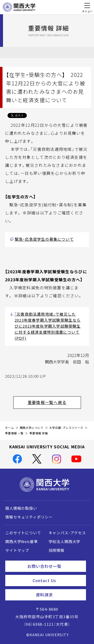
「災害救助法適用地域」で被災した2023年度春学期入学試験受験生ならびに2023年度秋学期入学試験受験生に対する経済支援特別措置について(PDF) (48, 326)
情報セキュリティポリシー (29, 517)
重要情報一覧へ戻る (54, 402)
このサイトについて (23, 533)
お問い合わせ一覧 (55, 566)
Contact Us (57, 580)
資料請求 (59, 595)
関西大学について (32, 428)
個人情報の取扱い (21, 508)
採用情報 (57, 550)
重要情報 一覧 (14, 433)
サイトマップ (17, 550)
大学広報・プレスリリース (66, 428)
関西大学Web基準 (22, 542)
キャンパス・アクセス (67, 533)
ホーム (10, 428)
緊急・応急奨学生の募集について (44, 239)
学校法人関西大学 (65, 542)
